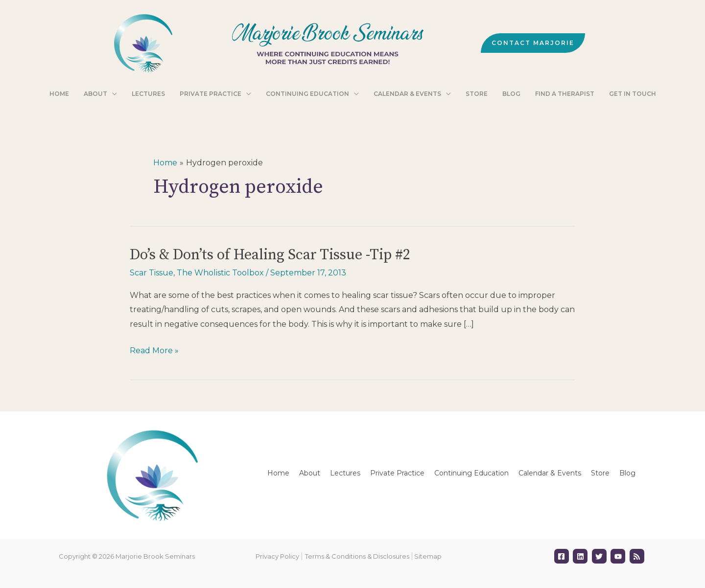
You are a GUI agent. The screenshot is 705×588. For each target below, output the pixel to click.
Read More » (154, 351)
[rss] (638, 556)
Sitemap (428, 556)
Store (600, 473)
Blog (627, 473)
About (310, 473)
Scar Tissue (152, 273)
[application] (129, 94)
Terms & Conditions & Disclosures (357, 556)
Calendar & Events (550, 473)
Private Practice (397, 473)
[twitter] (600, 556)
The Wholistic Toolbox (220, 273)
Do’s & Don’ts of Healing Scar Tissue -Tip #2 (270, 255)
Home (278, 473)
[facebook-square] (563, 556)
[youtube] (619, 556)
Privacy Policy (277, 556)
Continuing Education (471, 473)
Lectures (345, 473)
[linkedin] (581, 556)
